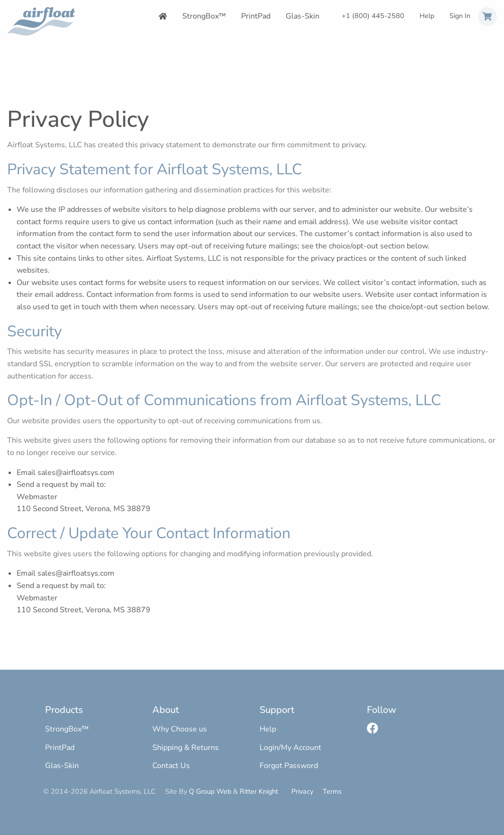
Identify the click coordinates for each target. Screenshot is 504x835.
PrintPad (256, 16)
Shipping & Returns (186, 748)
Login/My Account (290, 748)
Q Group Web (210, 791)
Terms (332, 791)
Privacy (302, 791)
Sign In (460, 16)
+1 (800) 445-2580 (373, 16)
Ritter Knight (259, 791)
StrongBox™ (204, 16)
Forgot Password (289, 766)
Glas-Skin (303, 16)
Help (427, 16)
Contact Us (171, 766)
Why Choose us (180, 729)
